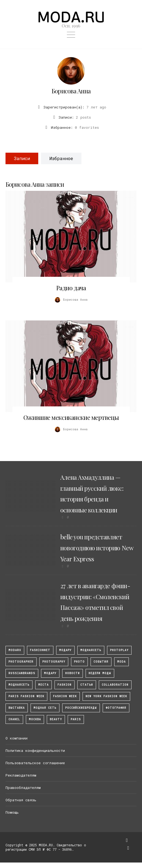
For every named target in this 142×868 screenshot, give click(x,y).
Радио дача (71, 288)
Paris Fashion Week (26, 696)
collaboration (115, 685)
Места (43, 685)
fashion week (65, 696)
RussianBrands (22, 673)
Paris (76, 719)
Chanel (14, 719)
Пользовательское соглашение (35, 763)
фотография (116, 708)
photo (79, 662)
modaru (15, 650)
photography (54, 662)
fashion (65, 685)
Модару (50, 673)
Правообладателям (23, 788)
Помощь (12, 812)
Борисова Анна (71, 91)
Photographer (21, 662)
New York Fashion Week (106, 696)
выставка (17, 708)
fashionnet (40, 650)
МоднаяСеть (91, 650)
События (101, 662)
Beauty (56, 719)
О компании (17, 738)
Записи (22, 158)
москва (35, 719)
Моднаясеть (19, 685)
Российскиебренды (81, 708)
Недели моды (100, 673)
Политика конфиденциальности (35, 750)
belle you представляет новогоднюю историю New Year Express (97, 548)
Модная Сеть (45, 708)
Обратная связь (21, 800)
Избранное (61, 158)
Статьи (87, 685)
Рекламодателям (21, 775)
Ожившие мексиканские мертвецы (71, 417)
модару (65, 650)
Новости (73, 673)
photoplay (119, 650)
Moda (121, 662)
